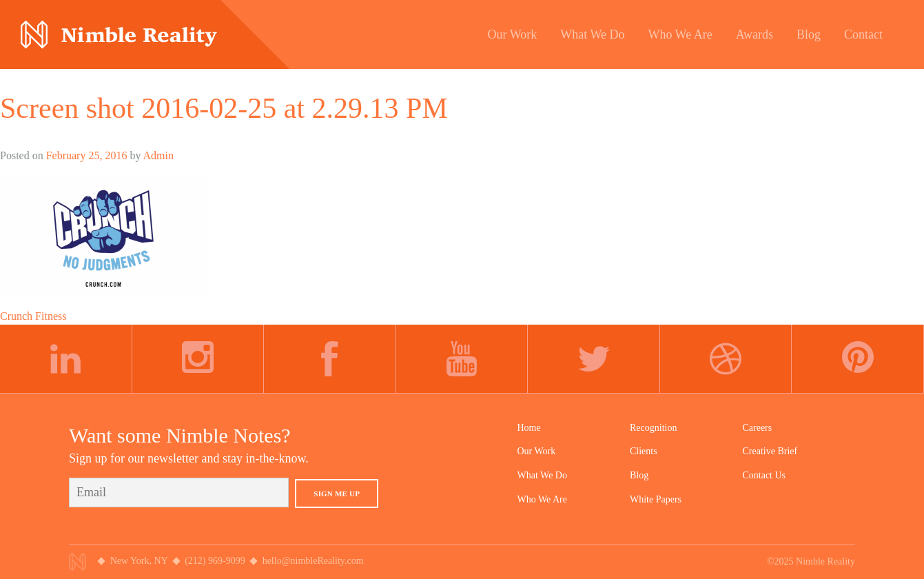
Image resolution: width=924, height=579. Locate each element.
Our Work (537, 451)
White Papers (656, 499)
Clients (644, 451)
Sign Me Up (337, 494)
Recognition (653, 428)
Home (529, 428)
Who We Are (542, 499)
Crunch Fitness (33, 316)
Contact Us (764, 475)
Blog (639, 475)
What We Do (542, 475)
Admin (158, 155)
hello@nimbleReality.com (313, 561)
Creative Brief (770, 451)
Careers (757, 428)
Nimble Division (119, 35)
